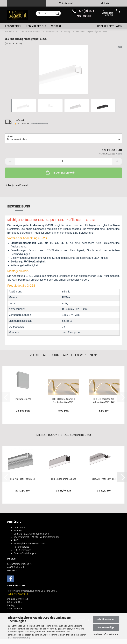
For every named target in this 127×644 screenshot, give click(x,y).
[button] (10, 161)
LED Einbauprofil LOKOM (63, 479)
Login (105, 3)
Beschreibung (19, 206)
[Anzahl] (63, 161)
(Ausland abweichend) (39, 124)
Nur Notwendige (106, 627)
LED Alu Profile (36, 26)
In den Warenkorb (60, 172)
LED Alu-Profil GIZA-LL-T (104, 479)
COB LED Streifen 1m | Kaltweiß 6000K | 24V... (104, 400)
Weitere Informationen (106, 634)
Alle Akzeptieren (106, 619)
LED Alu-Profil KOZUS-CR (23, 479)
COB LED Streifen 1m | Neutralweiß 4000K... (63, 400)
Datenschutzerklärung (19, 638)
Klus (120, 47)
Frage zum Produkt (18, 185)
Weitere (56, 26)
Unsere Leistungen (110, 26)
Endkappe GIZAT (23, 399)
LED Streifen (13, 26)
